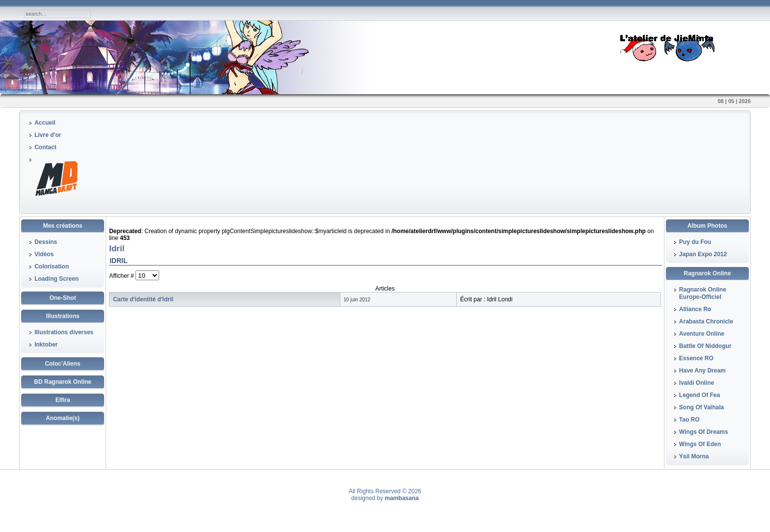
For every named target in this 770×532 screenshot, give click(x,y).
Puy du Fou (695, 242)
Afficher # (122, 276)
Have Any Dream (702, 371)
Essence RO (696, 358)
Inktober (46, 345)
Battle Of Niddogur (705, 346)
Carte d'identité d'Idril (143, 299)
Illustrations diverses (64, 332)
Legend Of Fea (700, 395)
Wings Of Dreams (704, 432)
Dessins (46, 242)
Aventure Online (702, 334)
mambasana (401, 498)
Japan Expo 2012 (703, 254)
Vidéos (44, 254)
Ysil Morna (694, 456)
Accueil (45, 123)
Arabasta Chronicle (706, 321)
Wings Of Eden (700, 444)
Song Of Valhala (701, 407)
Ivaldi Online (697, 383)
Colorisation (52, 266)
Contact (45, 147)
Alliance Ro (695, 309)
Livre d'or (48, 135)
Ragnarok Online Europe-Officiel (703, 293)
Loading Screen (56, 279)
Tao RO (689, 420)
